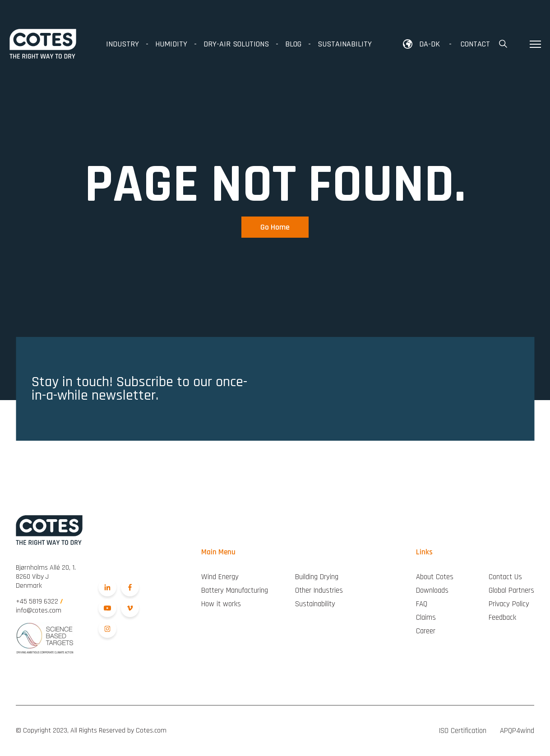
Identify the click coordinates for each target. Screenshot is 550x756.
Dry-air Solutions (236, 44)
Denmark (46, 577)
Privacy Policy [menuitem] (509, 604)
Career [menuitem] (426, 631)
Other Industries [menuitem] (319, 590)
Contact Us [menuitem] (505, 577)
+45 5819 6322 (39, 602)
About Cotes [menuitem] (435, 577)
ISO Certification (463, 731)
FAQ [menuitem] (422, 604)
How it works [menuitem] (221, 604)
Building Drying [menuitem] (317, 577)
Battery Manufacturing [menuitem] (235, 590)
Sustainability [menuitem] (315, 604)
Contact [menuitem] (475, 44)
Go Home (275, 227)
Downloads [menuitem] (432, 590)
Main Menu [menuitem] (218, 552)
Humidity (171, 44)
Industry (122, 44)
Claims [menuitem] (426, 618)
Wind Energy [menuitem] (220, 577)
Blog (293, 44)
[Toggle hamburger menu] (535, 44)
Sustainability (345, 44)
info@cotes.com (39, 611)
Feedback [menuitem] (502, 618)
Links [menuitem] (424, 552)
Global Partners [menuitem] (511, 590)
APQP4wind (517, 731)
